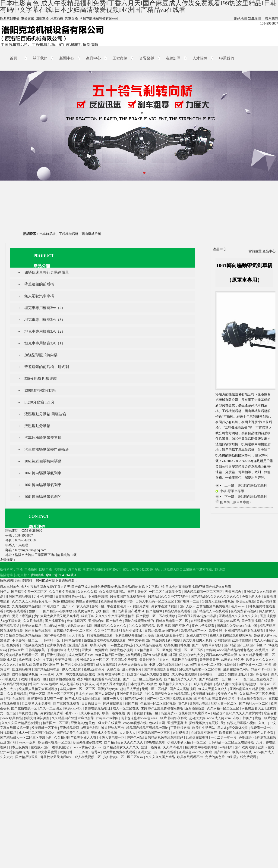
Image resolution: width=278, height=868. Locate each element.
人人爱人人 (128, 733)
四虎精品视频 (22, 670)
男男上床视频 (22, 616)
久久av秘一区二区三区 (224, 708)
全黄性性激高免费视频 (213, 606)
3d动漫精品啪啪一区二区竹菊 (200, 670)
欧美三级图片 (65, 660)
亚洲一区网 (38, 694)
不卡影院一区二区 (25, 640)
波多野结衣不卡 (113, 728)
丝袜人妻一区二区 (224, 704)
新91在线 (174, 640)
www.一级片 (28, 742)
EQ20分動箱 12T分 (39, 402)
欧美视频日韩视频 (177, 645)
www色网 (47, 674)
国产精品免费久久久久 (181, 679)
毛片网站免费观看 (125, 660)
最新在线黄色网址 (237, 670)
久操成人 (88, 684)
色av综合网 (157, 723)
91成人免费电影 (202, 684)
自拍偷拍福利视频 (25, 674)
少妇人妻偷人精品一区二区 (187, 742)
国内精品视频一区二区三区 (204, 592)
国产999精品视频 (155, 655)
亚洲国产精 (9, 742)
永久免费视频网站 (113, 592)
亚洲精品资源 (70, 728)
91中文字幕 (136, 640)
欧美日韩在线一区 (34, 679)
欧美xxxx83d (74, 708)
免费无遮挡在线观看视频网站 (231, 635)
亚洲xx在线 (266, 747)
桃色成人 (12, 679)
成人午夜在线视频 (185, 674)
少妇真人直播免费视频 (218, 601)
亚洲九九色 (79, 723)
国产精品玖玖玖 (27, 757)
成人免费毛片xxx (81, 655)
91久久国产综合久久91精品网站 (168, 694)
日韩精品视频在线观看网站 (164, 738)
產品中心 (93, 58)
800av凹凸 (233, 621)
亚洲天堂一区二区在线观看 (158, 752)
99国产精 (132, 704)
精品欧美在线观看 (178, 611)
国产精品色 (115, 621)
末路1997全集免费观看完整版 (162, 708)
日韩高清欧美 (35, 650)
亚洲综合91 (96, 621)
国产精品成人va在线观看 (211, 611)
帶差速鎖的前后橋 (39, 284)
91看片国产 (52, 606)
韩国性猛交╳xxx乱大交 (187, 655)
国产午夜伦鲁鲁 (55, 635)
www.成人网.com (219, 718)
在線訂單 (173, 58)
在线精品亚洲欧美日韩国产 (20, 684)
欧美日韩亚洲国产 (46, 665)
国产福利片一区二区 (254, 704)
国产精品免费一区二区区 (29, 592)
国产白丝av (222, 752)
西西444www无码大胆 (222, 655)
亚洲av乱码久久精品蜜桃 (248, 689)
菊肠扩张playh (108, 689)
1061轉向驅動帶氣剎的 (43, 497)
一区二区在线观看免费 (166, 592)
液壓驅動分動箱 (37, 426)
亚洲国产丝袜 (79, 645)
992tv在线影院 (64, 601)
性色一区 (152, 713)
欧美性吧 (216, 631)
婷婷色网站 (135, 738)
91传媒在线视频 (198, 738)
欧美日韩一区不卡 (45, 728)
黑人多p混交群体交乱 (233, 728)
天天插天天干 (210, 660)
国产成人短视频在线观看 (83, 699)
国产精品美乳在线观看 (73, 733)
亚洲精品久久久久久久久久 (239, 616)
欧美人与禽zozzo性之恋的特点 (112, 645)
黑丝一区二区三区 (61, 694)
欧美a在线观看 (16, 611)
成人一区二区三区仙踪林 (37, 733)
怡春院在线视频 (265, 738)
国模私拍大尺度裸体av (195, 713)
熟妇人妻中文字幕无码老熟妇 (237, 684)
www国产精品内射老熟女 (235, 650)
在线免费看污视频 (244, 611)
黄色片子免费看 (203, 626)
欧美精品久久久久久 (174, 684)
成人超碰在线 (70, 684)
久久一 (263, 723)
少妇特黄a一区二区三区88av (124, 757)
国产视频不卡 (55, 621)
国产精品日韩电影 (47, 670)
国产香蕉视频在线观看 (258, 621)
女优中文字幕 (43, 660)
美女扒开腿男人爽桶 (198, 640)
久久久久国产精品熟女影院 (21, 723)
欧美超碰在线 (229, 733)
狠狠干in (87, 616)
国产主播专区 (138, 592)
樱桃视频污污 (62, 747)
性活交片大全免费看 (37, 704)
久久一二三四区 (51, 708)
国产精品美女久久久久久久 (124, 742)
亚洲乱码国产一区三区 (155, 733)
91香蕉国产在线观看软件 (128, 597)
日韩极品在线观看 (185, 660)
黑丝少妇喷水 (133, 631)
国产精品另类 (10, 626)
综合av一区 (268, 684)
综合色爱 (270, 713)
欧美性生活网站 (204, 728)
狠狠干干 (35, 611)
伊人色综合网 (72, 670)
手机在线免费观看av (252, 699)
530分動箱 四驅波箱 (41, 379)
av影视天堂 (181, 733)
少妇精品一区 (106, 611)
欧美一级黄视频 (114, 713)
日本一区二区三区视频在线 (217, 665)
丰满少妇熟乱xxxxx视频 (75, 626)
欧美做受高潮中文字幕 (117, 601)
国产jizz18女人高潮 (76, 606)
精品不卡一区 (261, 670)
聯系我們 (272, 19)
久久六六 (7, 757)
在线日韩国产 (243, 718)
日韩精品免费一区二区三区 (73, 631)
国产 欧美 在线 (245, 747)
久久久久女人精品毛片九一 (32, 601)
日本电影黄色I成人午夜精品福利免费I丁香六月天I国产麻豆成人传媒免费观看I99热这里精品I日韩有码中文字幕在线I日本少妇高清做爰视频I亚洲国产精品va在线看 (116, 587)
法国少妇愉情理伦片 (233, 674)
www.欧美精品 (12, 718)
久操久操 (114, 670)
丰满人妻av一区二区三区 (78, 689)
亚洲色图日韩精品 (130, 694)
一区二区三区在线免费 (257, 679)
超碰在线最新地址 (98, 708)
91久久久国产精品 (142, 626)
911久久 (164, 660)
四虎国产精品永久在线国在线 (148, 674)
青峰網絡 (37, 575)
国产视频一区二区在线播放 (156, 616)
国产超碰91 (155, 611)
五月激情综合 (196, 708)
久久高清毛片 (173, 747)
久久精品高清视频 (149, 645)
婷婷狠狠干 (208, 674)
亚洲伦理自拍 (57, 655)
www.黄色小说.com (88, 747)
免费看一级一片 (262, 728)
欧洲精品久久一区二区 (93, 660)
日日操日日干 (92, 704)
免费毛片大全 (252, 597)
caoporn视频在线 (135, 723)
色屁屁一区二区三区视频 (158, 704)
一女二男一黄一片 (224, 738)
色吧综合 (245, 738)
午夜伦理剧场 (29, 713)
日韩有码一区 (51, 640)
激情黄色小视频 (122, 650)
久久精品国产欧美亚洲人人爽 (76, 738)
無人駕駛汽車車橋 (39, 296)
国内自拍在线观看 (38, 631)
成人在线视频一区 (88, 757)
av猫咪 (210, 650)
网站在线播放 (113, 704)
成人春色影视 (91, 713)
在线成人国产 (41, 747)
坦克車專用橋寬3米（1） (45, 343)
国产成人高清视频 (183, 689)
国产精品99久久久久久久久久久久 (216, 597)
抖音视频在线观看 (100, 635)
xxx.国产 (190, 665)
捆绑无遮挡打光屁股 (204, 723)
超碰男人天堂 (130, 689)
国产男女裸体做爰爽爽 (78, 665)
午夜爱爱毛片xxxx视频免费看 (128, 606)
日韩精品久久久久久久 (111, 626)
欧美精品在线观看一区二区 (25, 655)
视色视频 (25, 660)
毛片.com (72, 713)
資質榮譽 (147, 58)
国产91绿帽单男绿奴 (207, 645)
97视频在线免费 (34, 645)
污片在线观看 (16, 699)
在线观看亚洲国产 (204, 733)
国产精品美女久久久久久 (122, 747)
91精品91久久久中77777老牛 (169, 597)
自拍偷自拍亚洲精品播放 (24, 635)
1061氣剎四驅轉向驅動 (43, 461)
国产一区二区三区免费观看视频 (170, 699)
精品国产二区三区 (56, 723)
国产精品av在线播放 (58, 611)
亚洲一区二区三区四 (189, 650)
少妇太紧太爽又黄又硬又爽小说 (57, 616)
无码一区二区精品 (155, 689)
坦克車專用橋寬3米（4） (45, 308)
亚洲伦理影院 (98, 597)
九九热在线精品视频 (27, 606)
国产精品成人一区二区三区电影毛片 (26, 738)
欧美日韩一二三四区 (75, 752)
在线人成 (25, 665)
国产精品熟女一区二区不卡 (219, 679)
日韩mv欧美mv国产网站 (162, 631)
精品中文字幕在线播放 (201, 747)
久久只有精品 (33, 621)
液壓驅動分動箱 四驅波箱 (45, 414)
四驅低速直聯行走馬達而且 (47, 272)
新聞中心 (67, 58)
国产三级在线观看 (67, 704)
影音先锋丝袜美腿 (37, 718)
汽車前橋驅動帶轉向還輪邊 (47, 449)
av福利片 (226, 747)
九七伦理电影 (44, 597)
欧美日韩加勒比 (204, 694)
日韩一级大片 (113, 699)
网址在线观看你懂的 (140, 621)
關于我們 (40, 58)
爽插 (101, 674)
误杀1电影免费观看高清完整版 (99, 679)
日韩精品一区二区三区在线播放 (232, 742)
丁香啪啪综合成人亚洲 (64, 650)
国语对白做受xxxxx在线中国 (237, 626)
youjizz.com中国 (107, 718)
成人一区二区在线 (126, 708)
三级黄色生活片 (224, 699)
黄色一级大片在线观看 (105, 723)
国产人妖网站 (105, 694)
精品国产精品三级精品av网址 (148, 728)
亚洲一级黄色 (151, 747)
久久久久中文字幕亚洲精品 (115, 616)
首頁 (13, 58)
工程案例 (120, 58)
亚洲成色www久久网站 (196, 752)
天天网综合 (234, 592)
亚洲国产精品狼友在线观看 (244, 631)
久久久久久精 (88, 592)
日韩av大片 (16, 650)
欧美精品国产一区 (194, 631)
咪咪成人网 (9, 660)
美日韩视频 (136, 713)
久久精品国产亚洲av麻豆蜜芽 (73, 718)
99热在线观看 (156, 742)
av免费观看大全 (253, 708)
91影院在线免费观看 (242, 757)
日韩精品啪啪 (72, 640)
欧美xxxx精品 (32, 626)
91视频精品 (9, 733)
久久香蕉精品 (17, 694)
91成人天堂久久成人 (213, 689)
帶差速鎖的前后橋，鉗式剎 (47, 367)
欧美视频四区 (77, 621)
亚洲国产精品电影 (19, 597)
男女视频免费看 (52, 713)
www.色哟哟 (50, 684)
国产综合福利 (260, 674)
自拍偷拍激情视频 (62, 679)
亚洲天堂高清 (177, 723)
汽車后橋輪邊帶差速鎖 (43, 438)
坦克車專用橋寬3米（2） (45, 331)
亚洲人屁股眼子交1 (171, 635)
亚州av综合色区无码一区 (18, 752)
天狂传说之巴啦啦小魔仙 (239, 723)
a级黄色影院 (91, 728)
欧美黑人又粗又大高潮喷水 (38, 689)
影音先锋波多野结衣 (88, 742)
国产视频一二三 (188, 601)
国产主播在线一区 (25, 708)
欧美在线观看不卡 (190, 757)
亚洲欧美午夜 (57, 645)
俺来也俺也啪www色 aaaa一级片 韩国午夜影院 (154, 718)
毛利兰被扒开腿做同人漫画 (135, 635)
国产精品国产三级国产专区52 (245, 645)
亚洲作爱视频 (242, 640)
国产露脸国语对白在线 (161, 670)
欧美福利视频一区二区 (55, 742)
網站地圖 (240, 19)
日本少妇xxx (84, 694)
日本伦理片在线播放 (143, 684)
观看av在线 (201, 704)
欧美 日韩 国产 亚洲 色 (174, 626)
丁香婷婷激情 (181, 728)
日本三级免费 (19, 747)
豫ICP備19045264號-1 (61, 575)
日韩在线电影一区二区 (173, 621)
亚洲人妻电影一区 (112, 738)
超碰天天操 (197, 718)
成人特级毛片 (132, 670)
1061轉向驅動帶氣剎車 (43, 473)
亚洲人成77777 (197, 635)
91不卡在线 (202, 699)
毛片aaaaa (238, 606)
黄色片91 (185, 704)
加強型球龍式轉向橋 (41, 355)
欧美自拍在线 (228, 694)
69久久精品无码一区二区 (258, 655)
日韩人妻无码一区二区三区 (155, 601)
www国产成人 (264, 752)
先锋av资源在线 (87, 601)
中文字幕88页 (115, 674)
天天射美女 (148, 660)
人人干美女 (77, 635)
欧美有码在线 (243, 752)
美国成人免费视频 (104, 733)
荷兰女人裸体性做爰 (111, 684)
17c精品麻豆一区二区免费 (154, 650)
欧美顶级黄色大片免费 (258, 733)
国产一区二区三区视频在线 (143, 679)
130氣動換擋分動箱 (40, 390)
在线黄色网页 (85, 611)
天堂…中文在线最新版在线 (76, 674)
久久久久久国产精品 (161, 757)
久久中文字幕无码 (108, 631)
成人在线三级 (106, 665)
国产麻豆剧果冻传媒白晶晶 (197, 616)
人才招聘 (200, 58)
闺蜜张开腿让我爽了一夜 (46, 699)
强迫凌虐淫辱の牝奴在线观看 (105, 640)
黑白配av (50, 626)
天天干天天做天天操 (133, 665)
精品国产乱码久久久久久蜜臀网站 (238, 713)
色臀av (96, 752)
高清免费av (169, 713)
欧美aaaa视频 (246, 601)
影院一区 (98, 606)
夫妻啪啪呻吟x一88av (71, 597)
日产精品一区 (135, 699)
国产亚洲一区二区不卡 (255, 665)
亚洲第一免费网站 (95, 650)
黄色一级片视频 (266, 718)
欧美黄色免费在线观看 (120, 752)
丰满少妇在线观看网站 (166, 665)
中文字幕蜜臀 (48, 752)
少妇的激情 (222, 640)
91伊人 (5, 592)
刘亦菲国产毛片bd (131, 611)
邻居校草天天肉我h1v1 (57, 757)
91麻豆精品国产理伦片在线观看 (118, 655)
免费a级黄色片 (95, 670)
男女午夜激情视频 (165, 606)
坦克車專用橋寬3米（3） (45, 320)
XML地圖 (255, 19)
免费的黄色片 (215, 757)
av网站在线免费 (233, 660)
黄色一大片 (9, 689)
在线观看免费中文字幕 (207, 621)
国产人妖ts (187, 606)
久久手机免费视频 (63, 592)
